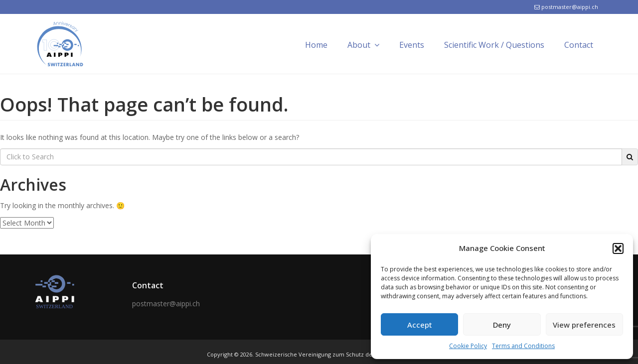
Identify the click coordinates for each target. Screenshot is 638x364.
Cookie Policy (468, 346)
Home (316, 45)
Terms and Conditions (523, 346)
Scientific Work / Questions (494, 45)
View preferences (584, 325)
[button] (618, 248)
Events (412, 45)
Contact (579, 45)
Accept (420, 325)
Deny (502, 325)
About (363, 45)
